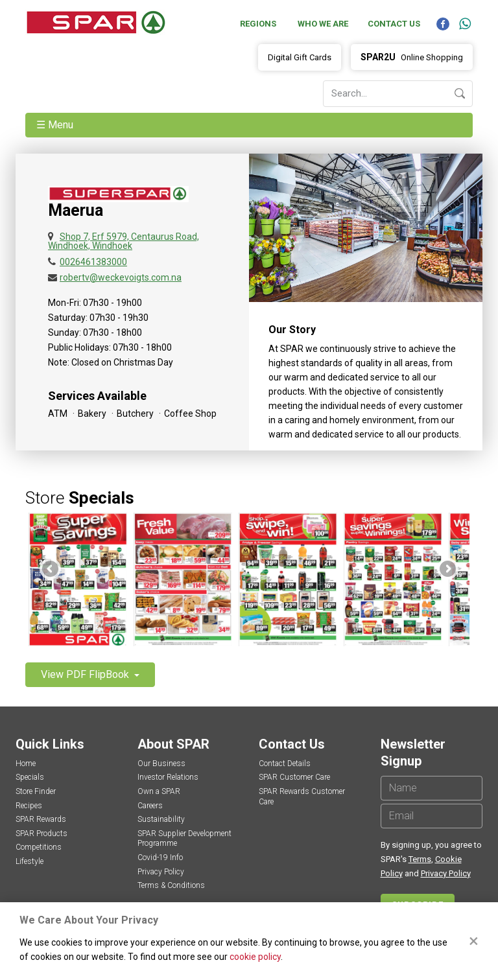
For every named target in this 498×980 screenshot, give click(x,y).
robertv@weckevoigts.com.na (121, 277)
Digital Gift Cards (300, 57)
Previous (51, 570)
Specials (30, 777)
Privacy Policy (161, 872)
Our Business (161, 764)
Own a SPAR (159, 791)
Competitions (39, 847)
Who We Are (323, 24)
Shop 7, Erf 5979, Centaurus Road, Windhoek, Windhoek (124, 241)
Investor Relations (168, 777)
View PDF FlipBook (86, 674)
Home (26, 764)
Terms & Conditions (171, 885)
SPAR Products (41, 834)
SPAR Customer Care (294, 777)
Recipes (29, 806)
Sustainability (161, 819)
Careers (150, 806)
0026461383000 (93, 262)
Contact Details (285, 764)
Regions (258, 24)
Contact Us (394, 24)
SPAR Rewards (41, 819)
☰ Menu (56, 125)
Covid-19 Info (160, 857)
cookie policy (255, 957)
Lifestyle (30, 861)
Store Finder (36, 791)
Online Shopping (412, 57)
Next (447, 570)
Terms (420, 859)
